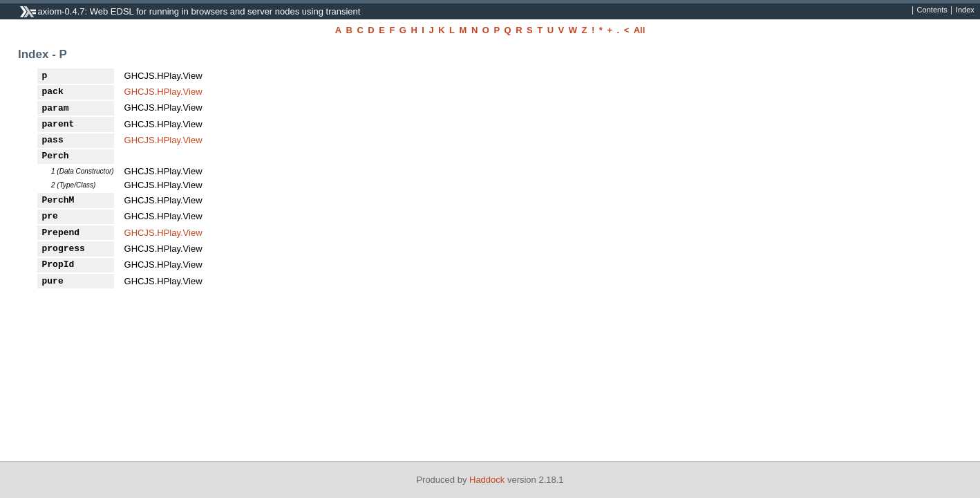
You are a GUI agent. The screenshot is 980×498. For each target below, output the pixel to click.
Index (965, 10)
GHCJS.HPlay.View (163, 92)
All (640, 30)
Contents (932, 10)
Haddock (487, 480)
